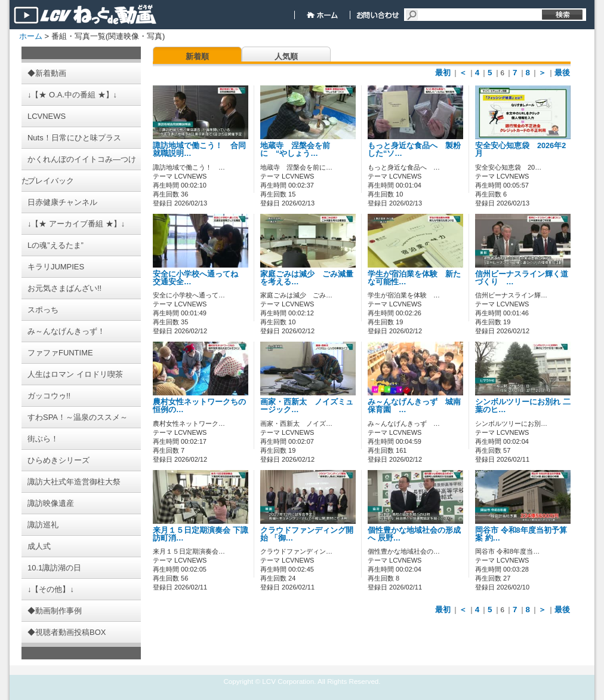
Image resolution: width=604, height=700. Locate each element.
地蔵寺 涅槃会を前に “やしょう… (295, 150)
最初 (443, 73)
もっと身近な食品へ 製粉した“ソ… (414, 150)
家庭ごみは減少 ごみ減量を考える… (307, 278)
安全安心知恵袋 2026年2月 (520, 150)
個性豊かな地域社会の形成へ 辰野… (414, 534)
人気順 (286, 56)
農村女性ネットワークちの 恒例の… (203, 406)
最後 (562, 73)
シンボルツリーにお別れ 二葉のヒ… (523, 406)
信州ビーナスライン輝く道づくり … (522, 278)
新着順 (197, 56)
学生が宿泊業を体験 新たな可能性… (414, 278)
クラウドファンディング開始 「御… (307, 534)
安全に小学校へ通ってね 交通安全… (199, 278)
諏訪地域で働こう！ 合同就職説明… (199, 150)
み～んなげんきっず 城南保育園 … (414, 406)
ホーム (31, 36)
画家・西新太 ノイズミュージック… (307, 406)
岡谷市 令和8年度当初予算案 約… (521, 534)
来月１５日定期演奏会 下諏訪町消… (201, 534)
